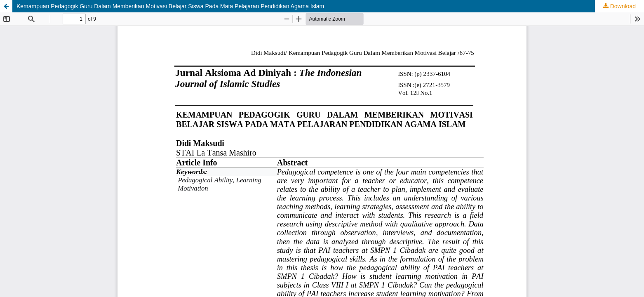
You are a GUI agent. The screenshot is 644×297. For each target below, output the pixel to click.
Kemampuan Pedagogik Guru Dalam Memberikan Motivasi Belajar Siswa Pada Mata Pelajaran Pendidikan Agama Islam (170, 6)
